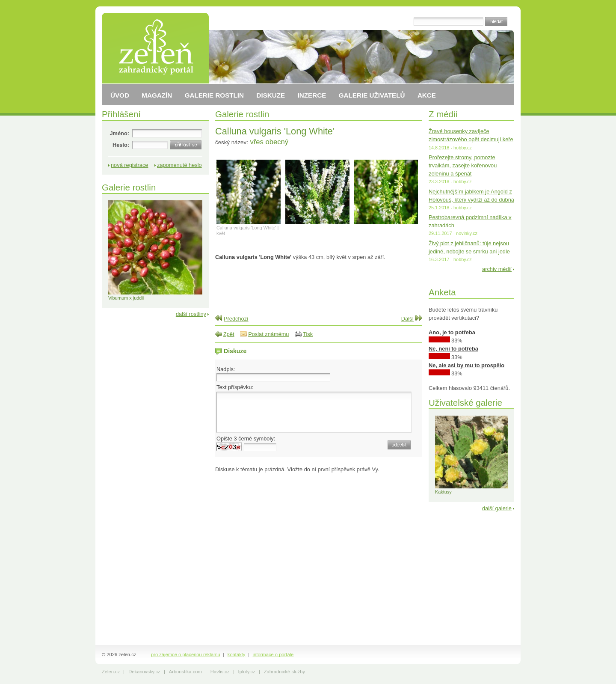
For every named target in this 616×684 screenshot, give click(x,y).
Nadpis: (226, 369)
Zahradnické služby (284, 672)
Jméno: (119, 133)
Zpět (229, 334)
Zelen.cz (111, 672)
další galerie (497, 508)
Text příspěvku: (235, 387)
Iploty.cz (247, 672)
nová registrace (130, 165)
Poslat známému (268, 334)
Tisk (308, 334)
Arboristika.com (185, 672)
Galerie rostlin (242, 114)
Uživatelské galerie (465, 403)
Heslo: (121, 145)
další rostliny (191, 314)
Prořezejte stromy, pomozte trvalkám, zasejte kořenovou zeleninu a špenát (463, 165)
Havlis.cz (220, 672)
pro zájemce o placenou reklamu (186, 654)
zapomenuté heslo (179, 165)
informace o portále (273, 654)
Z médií (443, 114)
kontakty (237, 654)
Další (407, 319)
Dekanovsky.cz (144, 672)
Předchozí (236, 319)
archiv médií (497, 269)
